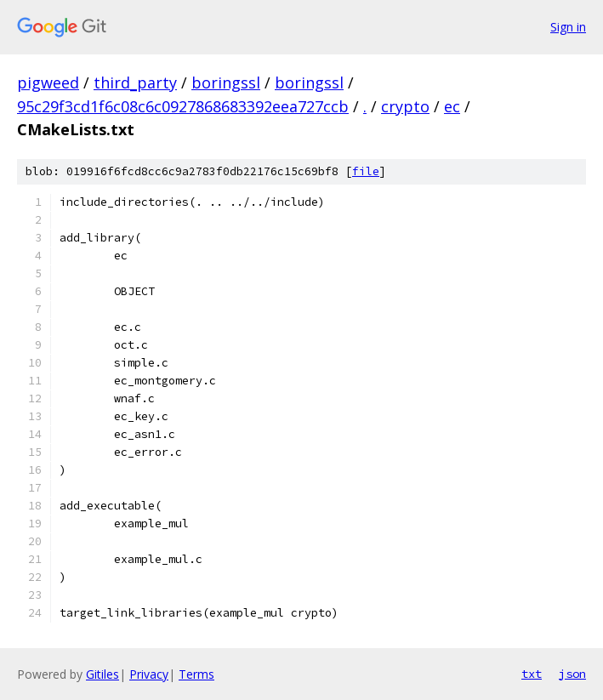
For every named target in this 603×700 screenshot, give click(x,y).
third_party (135, 83)
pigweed (48, 83)
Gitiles (102, 674)
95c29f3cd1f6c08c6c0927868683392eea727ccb (183, 106)
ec (452, 106)
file (366, 171)
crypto (405, 106)
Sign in (568, 27)
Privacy (149, 674)
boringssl (226, 83)
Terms (196, 674)
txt (532, 674)
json (572, 674)
